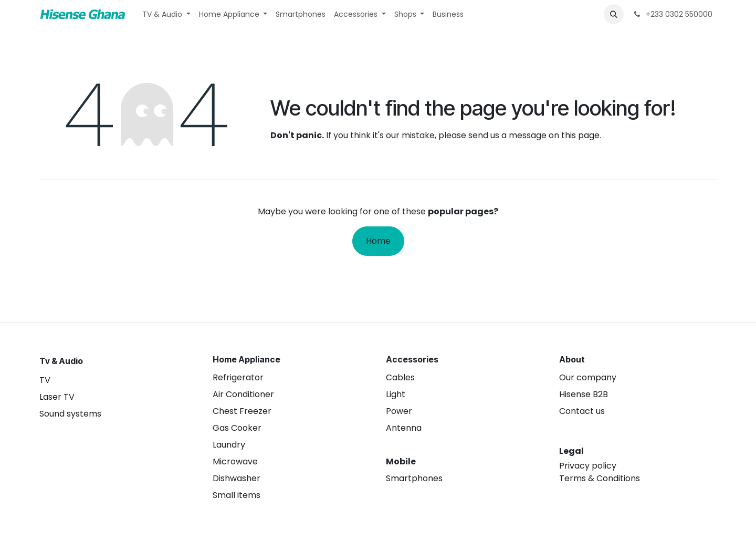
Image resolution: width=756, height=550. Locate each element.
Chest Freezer (242, 411)
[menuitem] (166, 14)
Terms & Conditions (600, 478)
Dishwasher (237, 478)
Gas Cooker (237, 428)
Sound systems (70, 414)
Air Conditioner (243, 394)
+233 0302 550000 (672, 14)
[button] (614, 14)
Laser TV (57, 397)
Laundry (229, 445)
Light (396, 394)
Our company (588, 377)
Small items (237, 495)
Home (378, 241)
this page (580, 135)
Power (399, 411)
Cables (400, 377)
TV (45, 380)
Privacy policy (588, 466)
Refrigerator (238, 377)
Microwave (235, 461)
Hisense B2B (584, 394)
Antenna (404, 428)
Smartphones (414, 478)
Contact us (582, 411)
